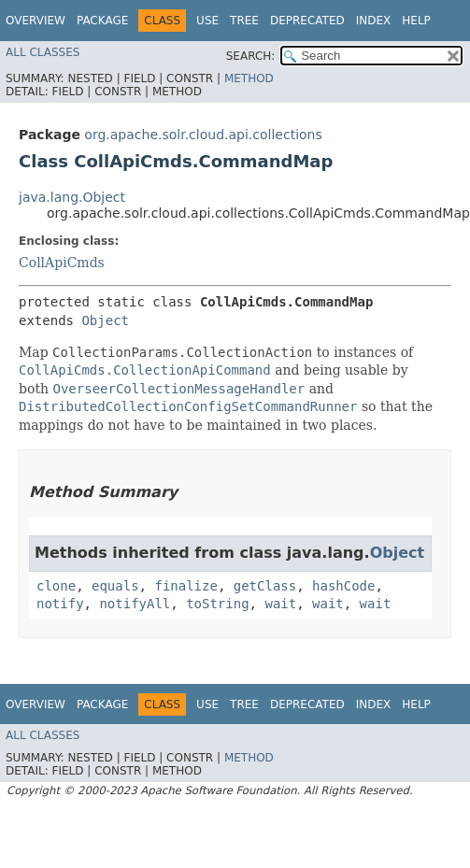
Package (102, 21)
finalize (185, 586)
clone (56, 586)
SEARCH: (251, 56)
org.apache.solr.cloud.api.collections (203, 135)
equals (115, 586)
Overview (36, 21)
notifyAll (135, 604)
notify (60, 604)
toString (217, 604)
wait (280, 604)
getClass (265, 586)
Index (374, 21)
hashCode (343, 586)
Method (249, 78)
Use (207, 21)
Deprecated (307, 21)
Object (105, 320)
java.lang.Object (72, 197)
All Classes (43, 52)
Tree (244, 21)
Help (416, 21)
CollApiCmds (62, 263)
